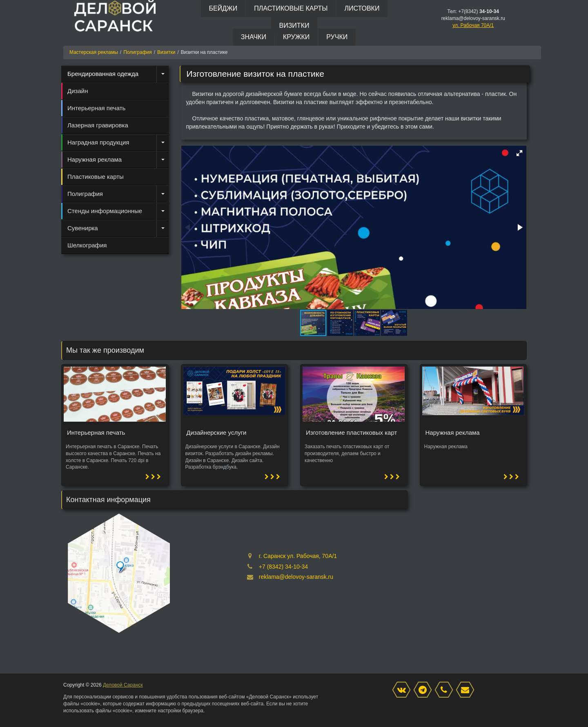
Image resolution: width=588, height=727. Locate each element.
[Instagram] (425, 690)
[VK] (403, 690)
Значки (254, 37)
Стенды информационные (105, 211)
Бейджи (223, 8)
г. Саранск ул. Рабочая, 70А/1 (298, 556)
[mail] (467, 690)
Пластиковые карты (291, 8)
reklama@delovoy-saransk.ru (296, 577)
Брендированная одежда (103, 74)
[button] (519, 153)
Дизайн (78, 91)
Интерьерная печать (96, 108)
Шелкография (87, 245)
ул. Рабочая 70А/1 (473, 25)
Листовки (362, 8)
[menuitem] (115, 74)
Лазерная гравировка (98, 125)
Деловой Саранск (123, 685)
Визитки (294, 26)
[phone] (446, 690)
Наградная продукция (98, 142)
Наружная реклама (95, 159)
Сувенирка (83, 228)
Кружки (296, 37)
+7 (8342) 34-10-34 (283, 567)
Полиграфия (85, 194)
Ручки (337, 37)
